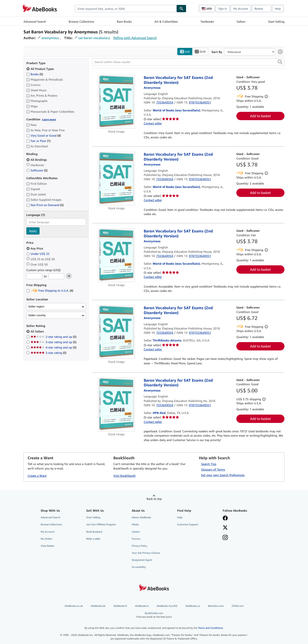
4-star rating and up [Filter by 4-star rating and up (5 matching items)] (53, 347)
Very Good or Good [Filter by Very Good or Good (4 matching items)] (44, 135)
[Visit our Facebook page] (225, 518)
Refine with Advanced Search (135, 38)
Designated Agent (142, 560)
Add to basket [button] (260, 116)
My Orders (46, 539)
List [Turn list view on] (185, 52)
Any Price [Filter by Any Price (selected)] (35, 248)
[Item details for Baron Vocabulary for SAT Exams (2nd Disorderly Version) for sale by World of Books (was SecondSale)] (116, 102)
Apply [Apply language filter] (33, 231)
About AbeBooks (141, 517)
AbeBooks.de (98, 606)
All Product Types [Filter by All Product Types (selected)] (41, 69)
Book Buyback (94, 532)
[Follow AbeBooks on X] (225, 528)
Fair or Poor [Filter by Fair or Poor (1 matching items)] (38, 141)
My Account (241, 9)
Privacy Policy (140, 546)
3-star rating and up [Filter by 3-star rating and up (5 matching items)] (53, 342)
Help (278, 9)
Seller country (37, 315)
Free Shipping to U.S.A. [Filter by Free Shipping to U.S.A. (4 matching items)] (50, 290)
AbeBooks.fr (120, 606)
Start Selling (276, 21)
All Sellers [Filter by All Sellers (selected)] (38, 331)
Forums (136, 539)
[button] (280, 62)
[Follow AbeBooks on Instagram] (225, 538)
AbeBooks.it (142, 606)
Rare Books (124, 21)
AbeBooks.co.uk (74, 606)
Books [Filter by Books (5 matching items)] (35, 74)
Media (135, 524)
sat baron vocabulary (94, 38)
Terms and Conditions (210, 628)
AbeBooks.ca (193, 606)
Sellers (241, 21)
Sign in (223, 9)
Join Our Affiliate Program (101, 524)
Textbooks (207, 21)
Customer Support (188, 524)
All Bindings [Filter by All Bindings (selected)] (37, 160)
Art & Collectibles (166, 21)
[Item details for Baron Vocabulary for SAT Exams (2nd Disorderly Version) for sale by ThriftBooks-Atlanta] (116, 332)
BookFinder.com (154, 615)
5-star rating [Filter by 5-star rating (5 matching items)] (48, 353)
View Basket (47, 546)
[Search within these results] (188, 62)
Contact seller (153, 123)
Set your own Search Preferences (223, 475)
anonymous (50, 38)
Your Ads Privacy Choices (146, 553)
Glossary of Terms (213, 469)
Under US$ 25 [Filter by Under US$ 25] (38, 254)
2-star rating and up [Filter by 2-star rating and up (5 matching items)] (53, 337)
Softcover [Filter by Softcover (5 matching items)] (37, 170)
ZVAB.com (238, 606)
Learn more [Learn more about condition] (49, 119)
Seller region (36, 306)
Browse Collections (81, 21)
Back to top (154, 499)
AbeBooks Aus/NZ (167, 606)
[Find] (181, 9)
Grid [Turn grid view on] (200, 52)
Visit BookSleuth (124, 476)
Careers (136, 532)
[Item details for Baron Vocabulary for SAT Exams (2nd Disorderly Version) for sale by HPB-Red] (116, 405)
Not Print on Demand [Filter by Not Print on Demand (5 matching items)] (45, 205)
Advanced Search (35, 21)
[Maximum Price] (56, 276)
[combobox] (126, 9)
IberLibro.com (216, 606)
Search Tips (209, 464)
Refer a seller (93, 539)
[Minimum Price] (34, 276)
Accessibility (139, 567)
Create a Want (37, 476)
